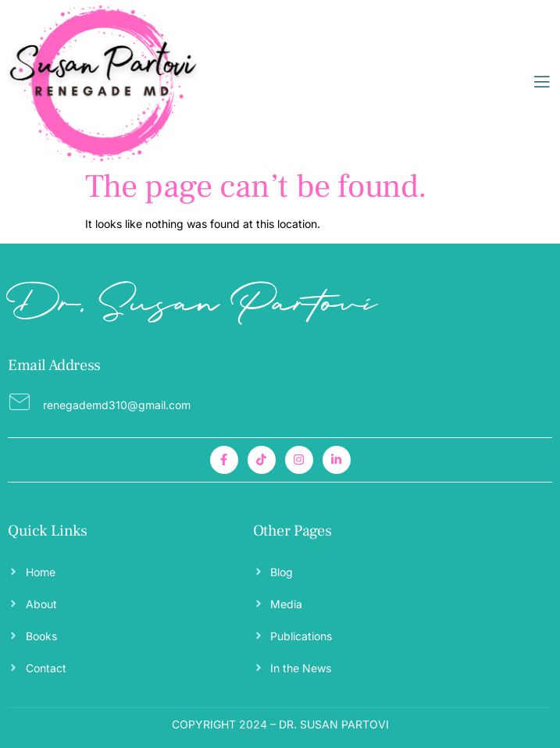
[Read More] (280, 402)
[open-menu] (542, 82)
